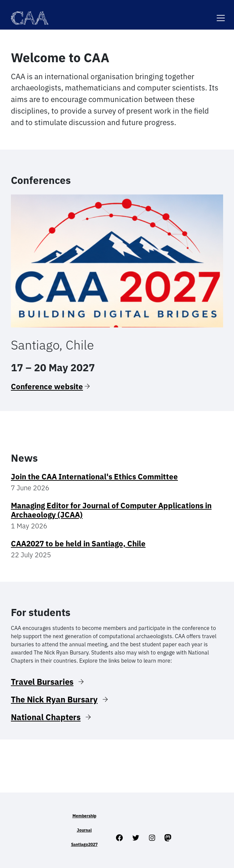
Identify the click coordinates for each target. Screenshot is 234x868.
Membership (84, 816)
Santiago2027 (84, 844)
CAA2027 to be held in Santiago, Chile (78, 543)
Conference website (47, 386)
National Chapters (46, 717)
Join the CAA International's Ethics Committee (94, 476)
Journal (84, 830)
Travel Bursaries (42, 682)
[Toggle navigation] (221, 14)
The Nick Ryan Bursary (54, 699)
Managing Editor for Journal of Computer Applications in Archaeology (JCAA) (111, 510)
